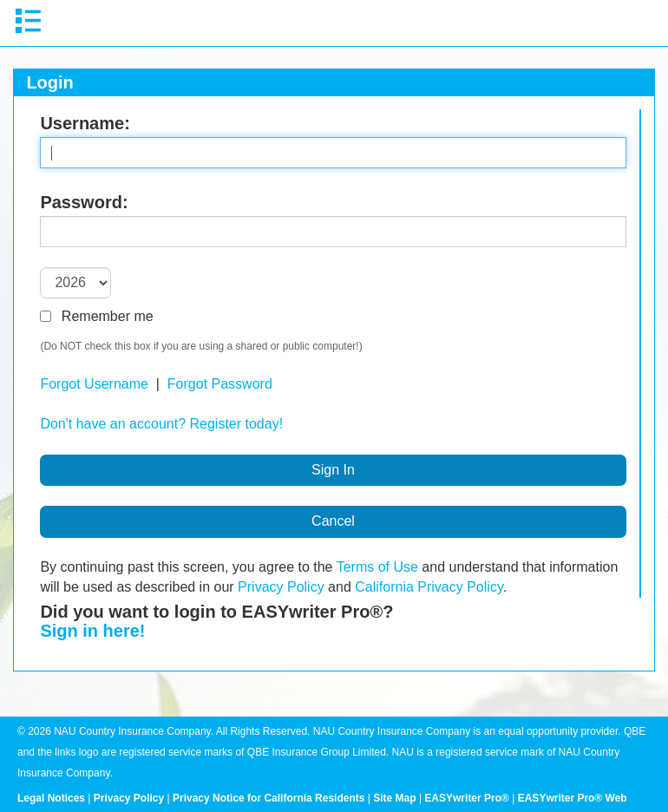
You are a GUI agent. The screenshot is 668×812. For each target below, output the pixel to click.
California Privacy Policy (429, 587)
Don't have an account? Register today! (161, 424)
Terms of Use (377, 567)
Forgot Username (94, 384)
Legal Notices (51, 798)
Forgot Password (220, 384)
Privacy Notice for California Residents (269, 798)
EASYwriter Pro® (467, 798)
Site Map (394, 798)
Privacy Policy (281, 587)
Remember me (96, 316)
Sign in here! (92, 631)
